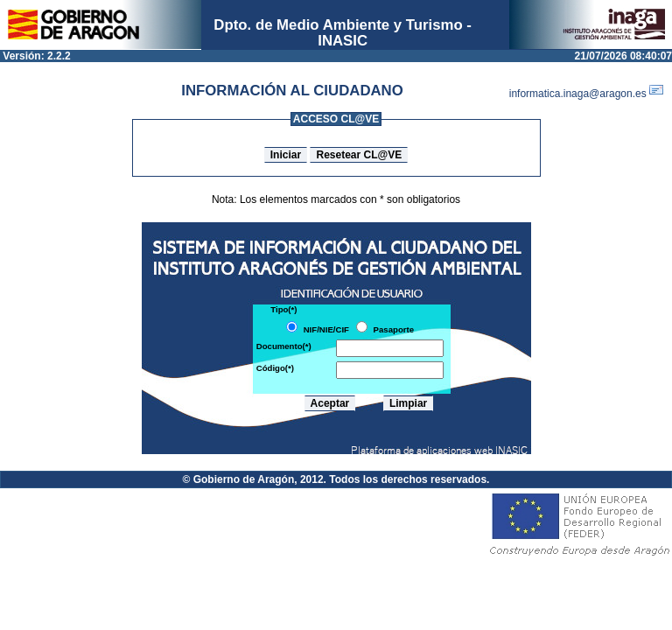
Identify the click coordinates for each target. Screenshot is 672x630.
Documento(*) (284, 346)
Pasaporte (394, 329)
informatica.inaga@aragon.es (591, 94)
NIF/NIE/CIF (326, 329)
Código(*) (275, 368)
